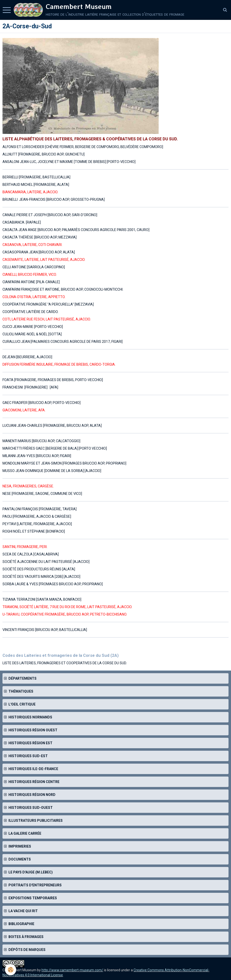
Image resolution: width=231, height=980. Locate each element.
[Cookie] (11, 970)
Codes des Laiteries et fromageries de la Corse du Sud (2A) (61, 655)
